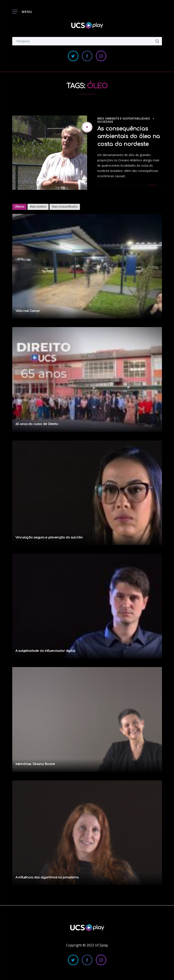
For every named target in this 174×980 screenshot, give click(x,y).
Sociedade (105, 122)
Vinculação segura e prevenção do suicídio (49, 538)
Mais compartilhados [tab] (65, 207)
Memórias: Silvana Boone (35, 764)
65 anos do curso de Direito (37, 424)
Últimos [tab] (19, 207)
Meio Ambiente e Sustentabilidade (124, 119)
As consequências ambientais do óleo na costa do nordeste (129, 136)
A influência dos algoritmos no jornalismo (47, 877)
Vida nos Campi (27, 311)
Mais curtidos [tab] (38, 207)
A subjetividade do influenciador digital (45, 651)
